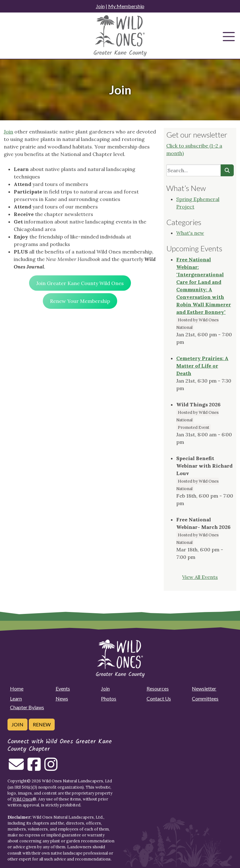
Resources (158, 688)
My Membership (126, 6)
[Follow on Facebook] (34, 768)
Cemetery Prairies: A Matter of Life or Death (202, 366)
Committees (205, 698)
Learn (16, 698)
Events (63, 688)
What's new (190, 233)
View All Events (200, 577)
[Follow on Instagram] (51, 768)
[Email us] (16, 768)
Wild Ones (22, 799)
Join (100, 6)
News (62, 698)
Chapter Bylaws (27, 707)
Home (17, 688)
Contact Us (159, 698)
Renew (42, 724)
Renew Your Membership (80, 301)
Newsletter (204, 688)
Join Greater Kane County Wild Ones (80, 283)
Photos (109, 698)
